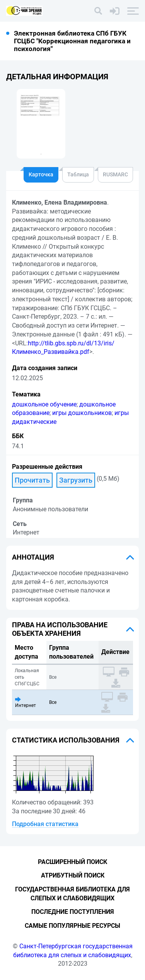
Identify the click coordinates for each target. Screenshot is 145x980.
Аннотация (33, 557)
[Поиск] (98, 11)
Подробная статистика (45, 824)
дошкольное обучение (44, 404)
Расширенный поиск (72, 862)
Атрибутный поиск (73, 875)
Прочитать (32, 480)
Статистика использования (66, 740)
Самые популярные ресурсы (72, 926)
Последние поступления (73, 912)
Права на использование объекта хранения (60, 629)
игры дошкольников (82, 413)
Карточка (41, 174)
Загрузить (76, 480)
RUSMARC (115, 174)
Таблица (78, 174)
